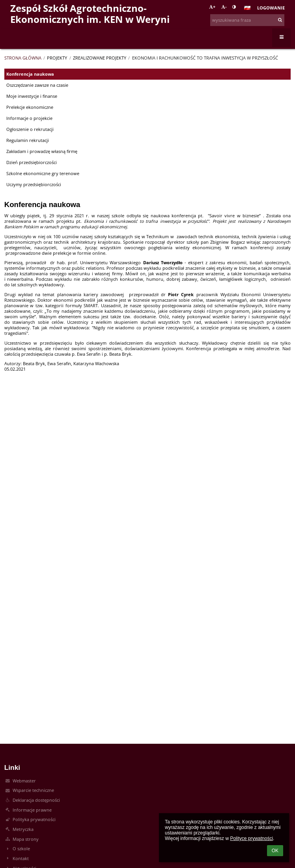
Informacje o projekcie (29, 118)
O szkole (21, 849)
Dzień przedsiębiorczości (32, 162)
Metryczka (23, 829)
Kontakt (21, 859)
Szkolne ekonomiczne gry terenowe (43, 174)
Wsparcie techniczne (33, 790)
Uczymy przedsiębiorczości (34, 185)
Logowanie (271, 8)
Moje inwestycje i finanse (32, 96)
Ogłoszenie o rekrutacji (30, 129)
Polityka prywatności (34, 819)
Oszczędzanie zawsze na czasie (37, 85)
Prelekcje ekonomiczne (30, 107)
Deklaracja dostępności (36, 800)
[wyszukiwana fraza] (247, 20)
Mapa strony (26, 839)
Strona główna (23, 58)
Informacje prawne (32, 810)
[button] (247, 8)
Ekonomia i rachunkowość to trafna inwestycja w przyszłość (205, 58)
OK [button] (275, 851)
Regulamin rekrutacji (28, 140)
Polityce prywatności (251, 838)
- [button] (224, 7)
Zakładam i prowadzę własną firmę (42, 151)
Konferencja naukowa (30, 74)
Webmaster (24, 781)
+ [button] (212, 7)
